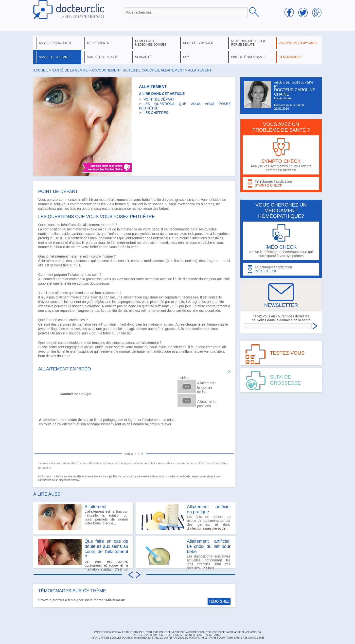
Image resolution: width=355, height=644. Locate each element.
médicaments (98, 43)
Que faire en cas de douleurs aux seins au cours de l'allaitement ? (106, 549)
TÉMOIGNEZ (219, 601)
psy (186, 57)
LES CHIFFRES (156, 113)
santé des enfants (103, 57)
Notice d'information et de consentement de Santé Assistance (177, 635)
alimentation (133, 297)
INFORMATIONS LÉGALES (106, 638)
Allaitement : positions (207, 404)
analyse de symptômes (298, 43)
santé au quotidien (55, 43)
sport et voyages (198, 43)
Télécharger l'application (281, 183)
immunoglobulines (104, 238)
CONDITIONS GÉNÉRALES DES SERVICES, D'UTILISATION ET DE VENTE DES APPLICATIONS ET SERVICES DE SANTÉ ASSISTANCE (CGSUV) (177, 632)
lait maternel (77, 229)
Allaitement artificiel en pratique (209, 509)
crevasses (77, 320)
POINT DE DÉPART (159, 99)
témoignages (290, 57)
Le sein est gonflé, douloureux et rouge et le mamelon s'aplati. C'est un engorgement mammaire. (83, 554)
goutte (108, 329)
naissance (155, 204)
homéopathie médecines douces (151, 43)
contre (104, 247)
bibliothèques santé (248, 57)
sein (95, 275)
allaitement (110, 293)
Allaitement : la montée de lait (207, 387)
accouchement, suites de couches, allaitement (138, 70)
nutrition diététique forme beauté (249, 43)
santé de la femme (54, 57)
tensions (99, 343)
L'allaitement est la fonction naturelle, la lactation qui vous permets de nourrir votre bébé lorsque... (83, 517)
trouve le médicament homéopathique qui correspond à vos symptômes (281, 241)
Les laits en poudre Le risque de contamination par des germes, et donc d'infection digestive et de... (186, 517)
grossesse (183, 200)
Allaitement (96, 507)
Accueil (41, 70)
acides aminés (72, 234)
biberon (59, 247)
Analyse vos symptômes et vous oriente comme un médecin (281, 155)
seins (116, 343)
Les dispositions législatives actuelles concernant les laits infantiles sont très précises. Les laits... (186, 554)
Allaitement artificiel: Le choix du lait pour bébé (209, 546)
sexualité (143, 57)
